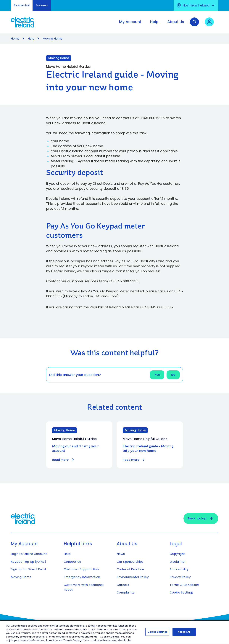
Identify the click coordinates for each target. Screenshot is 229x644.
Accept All (184, 634)
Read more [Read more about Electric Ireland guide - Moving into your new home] (134, 460)
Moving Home (21, 577)
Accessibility (179, 569)
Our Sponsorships (130, 562)
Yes (157, 375)
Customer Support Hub (81, 569)
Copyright (177, 554)
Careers (123, 585)
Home (15, 39)
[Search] (194, 25)
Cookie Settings (182, 592)
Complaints (126, 592)
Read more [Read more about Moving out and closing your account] (63, 460)
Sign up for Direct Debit (29, 569)
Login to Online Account (29, 554)
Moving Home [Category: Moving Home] (65, 430)
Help (31, 39)
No (173, 375)
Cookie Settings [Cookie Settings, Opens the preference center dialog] (157, 634)
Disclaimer (178, 562)
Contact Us (72, 562)
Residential (22, 5)
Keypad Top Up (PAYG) (28, 562)
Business (42, 5)
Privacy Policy (180, 577)
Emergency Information (82, 577)
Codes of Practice (130, 569)
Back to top (201, 519)
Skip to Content (6, 2)
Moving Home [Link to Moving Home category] (59, 58)
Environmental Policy (133, 577)
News (121, 554)
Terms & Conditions (185, 585)
